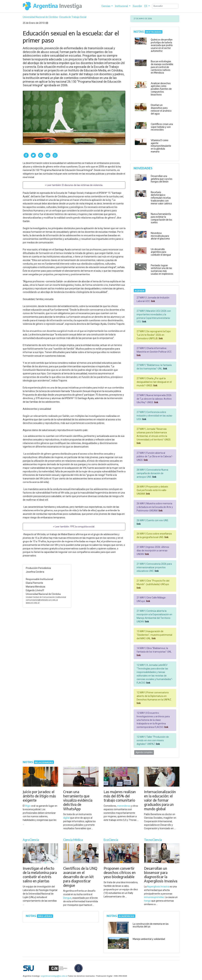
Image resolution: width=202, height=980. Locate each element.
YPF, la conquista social (82, 527)
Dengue (67, 898)
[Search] (165, 6)
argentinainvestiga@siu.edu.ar (54, 976)
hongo (147, 901)
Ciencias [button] (106, 6)
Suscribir (137, 6)
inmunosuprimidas (154, 897)
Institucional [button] (122, 6)
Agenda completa (144, 752)
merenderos (124, 806)
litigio (28, 806)
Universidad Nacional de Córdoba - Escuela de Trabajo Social (55, 17)
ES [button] (146, 6)
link (153, 301)
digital (66, 818)
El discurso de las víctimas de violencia (82, 185)
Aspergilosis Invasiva (158, 887)
